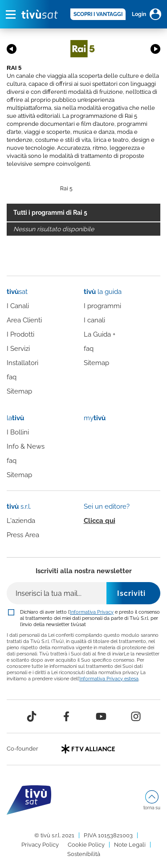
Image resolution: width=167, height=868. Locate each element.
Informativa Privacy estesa (109, 679)
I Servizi (18, 349)
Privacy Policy (40, 845)
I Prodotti (20, 334)
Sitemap (19, 391)
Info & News (26, 446)
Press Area (23, 535)
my (95, 418)
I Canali (18, 306)
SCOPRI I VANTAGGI (98, 14)
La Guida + (100, 334)
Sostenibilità (84, 854)
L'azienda (21, 521)
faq (12, 377)
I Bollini (18, 432)
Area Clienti (24, 320)
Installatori (22, 363)
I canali (94, 320)
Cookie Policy (86, 845)
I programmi (102, 306)
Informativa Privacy (92, 612)
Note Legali (130, 845)
